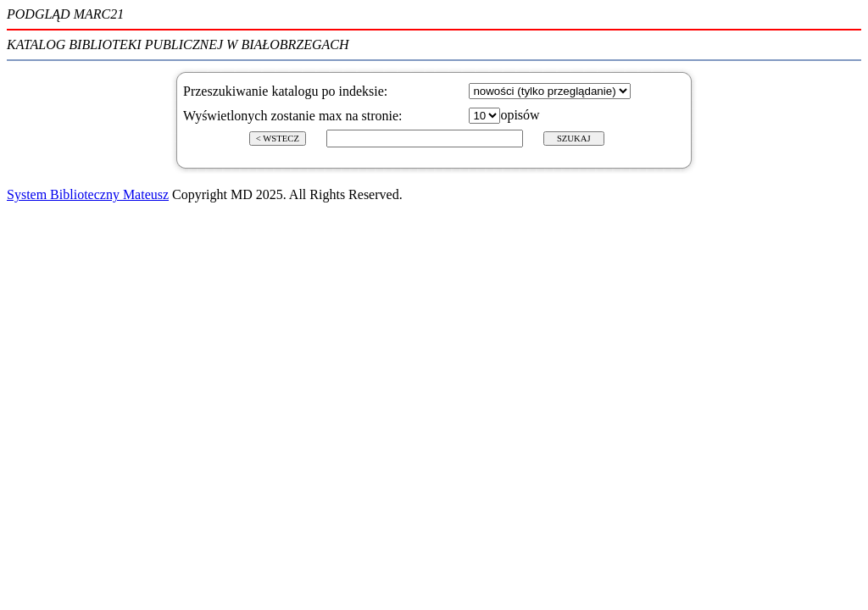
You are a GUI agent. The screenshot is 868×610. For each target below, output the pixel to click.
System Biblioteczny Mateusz (88, 194)
